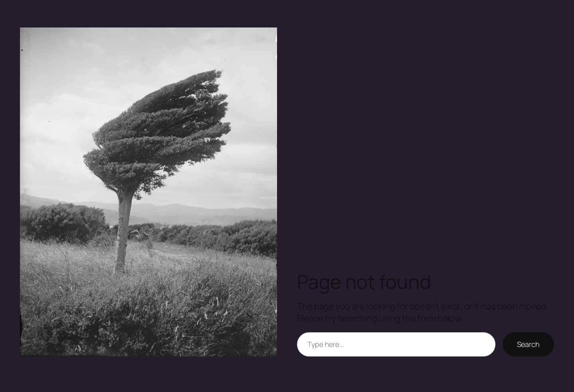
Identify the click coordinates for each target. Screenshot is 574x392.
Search (528, 344)
